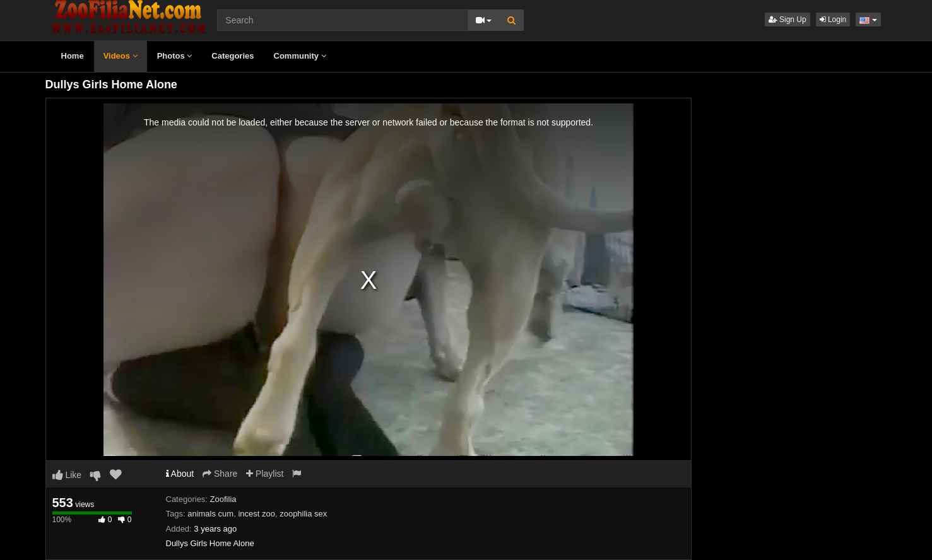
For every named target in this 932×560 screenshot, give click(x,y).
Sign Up (787, 20)
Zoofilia (223, 499)
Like (67, 475)
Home (73, 56)
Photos (175, 56)
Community (300, 56)
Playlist (265, 474)
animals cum (210, 514)
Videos (121, 56)
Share (220, 474)
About (180, 474)
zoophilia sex (303, 514)
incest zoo (257, 514)
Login (833, 20)
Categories (233, 56)
